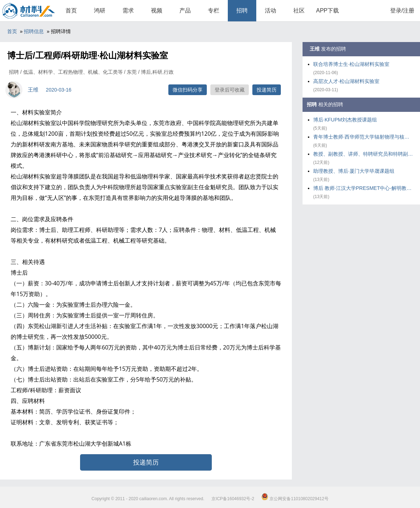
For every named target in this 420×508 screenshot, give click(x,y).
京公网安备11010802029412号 (295, 499)
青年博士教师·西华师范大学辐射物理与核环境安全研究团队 (363, 137)
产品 (185, 11)
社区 (299, 11)
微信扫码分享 (188, 90)
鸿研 (100, 11)
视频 (157, 11)
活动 (271, 11)
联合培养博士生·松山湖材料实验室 (351, 64)
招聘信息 (34, 31)
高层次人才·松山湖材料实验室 (346, 81)
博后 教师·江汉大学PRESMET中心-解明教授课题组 (363, 188)
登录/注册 (402, 11)
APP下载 (327, 11)
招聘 (242, 11)
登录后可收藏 (230, 90)
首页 (71, 11)
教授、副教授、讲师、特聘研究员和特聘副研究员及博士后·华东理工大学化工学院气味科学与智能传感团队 (363, 154)
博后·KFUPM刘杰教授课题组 (345, 120)
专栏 (214, 11)
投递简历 (267, 90)
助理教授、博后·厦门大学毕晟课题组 (354, 171)
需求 (128, 11)
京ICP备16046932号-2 (233, 499)
